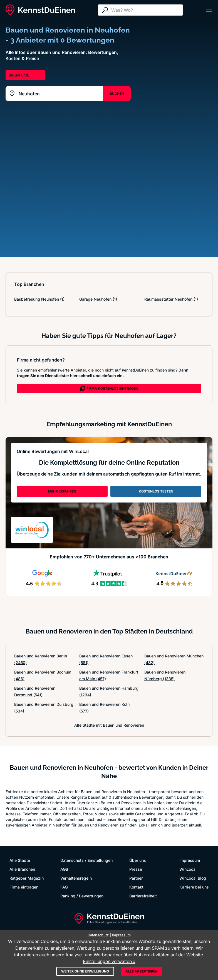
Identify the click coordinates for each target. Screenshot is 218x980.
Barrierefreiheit (143, 896)
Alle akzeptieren (142, 971)
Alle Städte (20, 860)
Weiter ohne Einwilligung (85, 971)
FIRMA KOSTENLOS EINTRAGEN (109, 388)
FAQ (64, 887)
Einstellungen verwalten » (109, 961)
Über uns (138, 860)
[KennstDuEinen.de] (40, 10)
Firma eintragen (24, 887)
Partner (136, 878)
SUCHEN (117, 94)
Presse (136, 869)
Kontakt (136, 887)
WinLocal (188, 869)
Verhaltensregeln (76, 878)
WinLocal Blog (193, 878)
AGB (64, 869)
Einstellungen (100, 860)
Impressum (190, 860)
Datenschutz (72, 860)
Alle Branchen (22, 869)
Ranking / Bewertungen (82, 896)
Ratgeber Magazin (27, 878)
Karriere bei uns (194, 887)
